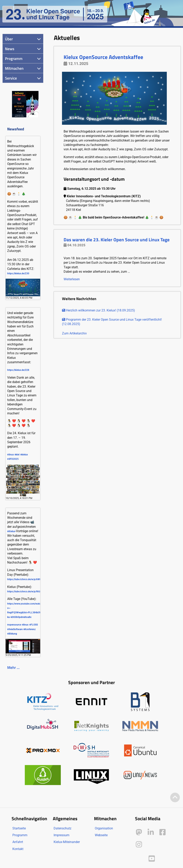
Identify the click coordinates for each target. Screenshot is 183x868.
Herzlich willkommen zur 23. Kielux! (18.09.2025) (98, 310)
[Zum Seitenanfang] (175, 798)
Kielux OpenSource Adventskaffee (103, 57)
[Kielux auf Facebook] (162, 832)
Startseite (19, 828)
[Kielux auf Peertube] (139, 858)
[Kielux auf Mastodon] (139, 832)
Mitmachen (14, 68)
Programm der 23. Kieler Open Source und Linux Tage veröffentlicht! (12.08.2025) (112, 322)
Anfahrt (18, 842)
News (10, 49)
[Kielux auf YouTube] (152, 859)
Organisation (104, 828)
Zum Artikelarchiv (74, 333)
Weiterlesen (72, 279)
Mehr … (13, 667)
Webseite (101, 835)
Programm (14, 58)
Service (11, 78)
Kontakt (18, 849)
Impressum (61, 835)
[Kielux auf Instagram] (139, 845)
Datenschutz (62, 828)
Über (9, 39)
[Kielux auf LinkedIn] (151, 832)
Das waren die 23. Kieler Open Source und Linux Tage (117, 240)
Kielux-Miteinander (67, 842)
